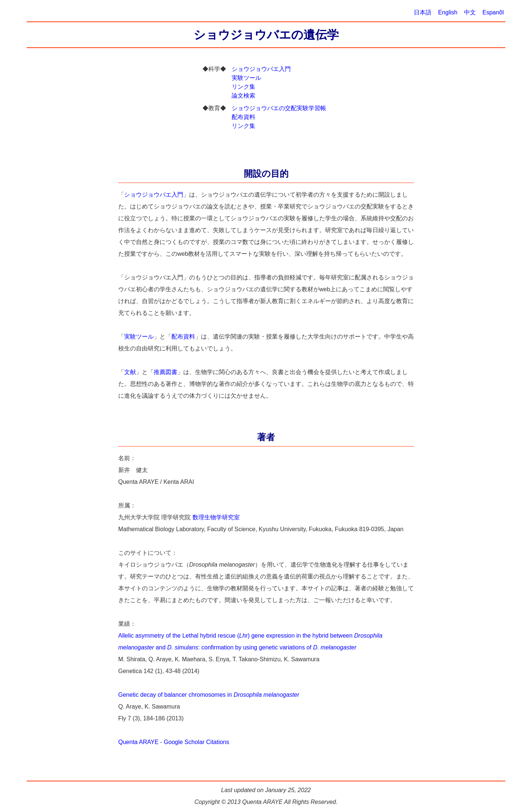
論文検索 (243, 96)
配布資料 (243, 117)
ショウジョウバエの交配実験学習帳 (279, 108)
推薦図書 (166, 372)
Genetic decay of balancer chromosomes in (209, 695)
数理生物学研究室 (216, 517)
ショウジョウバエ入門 (261, 69)
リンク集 (243, 87)
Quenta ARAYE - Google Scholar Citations (174, 742)
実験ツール (246, 78)
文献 (130, 372)
